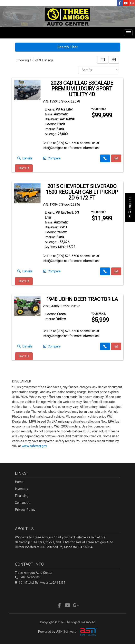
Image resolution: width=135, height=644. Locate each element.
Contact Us (23, 503)
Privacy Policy (25, 510)
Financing (22, 496)
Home (19, 482)
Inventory (22, 489)
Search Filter (67, 47)
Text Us (24, 168)
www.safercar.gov (34, 446)
